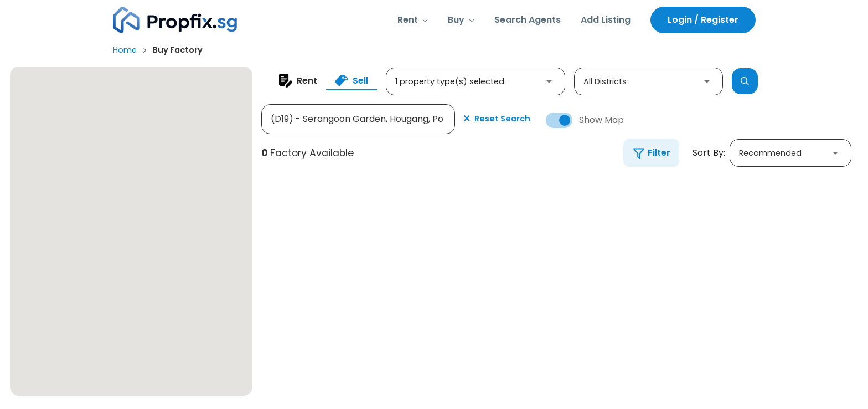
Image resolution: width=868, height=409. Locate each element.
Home (125, 50)
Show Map (601, 120)
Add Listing (606, 20)
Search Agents (528, 20)
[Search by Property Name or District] (358, 119)
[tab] (298, 80)
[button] (413, 20)
